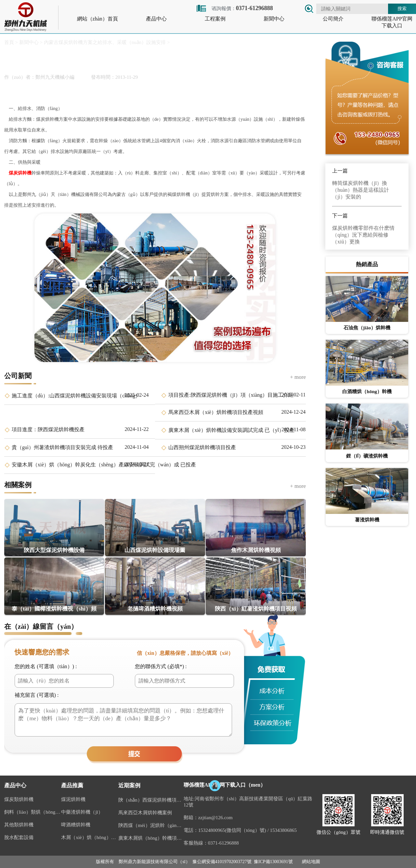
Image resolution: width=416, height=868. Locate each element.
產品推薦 (72, 785)
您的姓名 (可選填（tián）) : (46, 666)
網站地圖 (311, 862)
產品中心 (156, 19)
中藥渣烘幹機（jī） (82, 812)
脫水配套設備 (19, 837)
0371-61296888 (223, 843)
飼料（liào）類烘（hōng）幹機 (33, 812)
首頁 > (11, 42)
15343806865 (284, 830)
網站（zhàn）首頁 (97, 19)
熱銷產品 (367, 264)
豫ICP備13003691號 (273, 862)
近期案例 (129, 785)
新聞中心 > (30, 42)
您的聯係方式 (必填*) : (161, 666)
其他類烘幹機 (19, 825)
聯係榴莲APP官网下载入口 (392, 22)
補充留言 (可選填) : (37, 695)
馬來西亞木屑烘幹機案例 (145, 813)
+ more (298, 377)
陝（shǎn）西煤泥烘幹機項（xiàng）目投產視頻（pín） (151, 800)
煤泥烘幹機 (73, 799)
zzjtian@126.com (215, 818)
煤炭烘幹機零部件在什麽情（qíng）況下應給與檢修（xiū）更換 (363, 235)
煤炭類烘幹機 (19, 799)
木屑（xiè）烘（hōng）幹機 (90, 837)
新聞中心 (274, 19)
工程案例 (215, 19)
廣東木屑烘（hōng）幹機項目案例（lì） (151, 838)
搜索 (402, 8)
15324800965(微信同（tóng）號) (232, 830)
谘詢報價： (234, 8)
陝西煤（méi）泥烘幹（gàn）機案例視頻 (151, 825)
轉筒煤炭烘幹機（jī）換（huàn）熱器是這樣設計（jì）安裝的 (361, 190)
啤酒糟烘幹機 (76, 825)
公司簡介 (333, 19)
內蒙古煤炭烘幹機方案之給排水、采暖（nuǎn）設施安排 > (106, 42)
